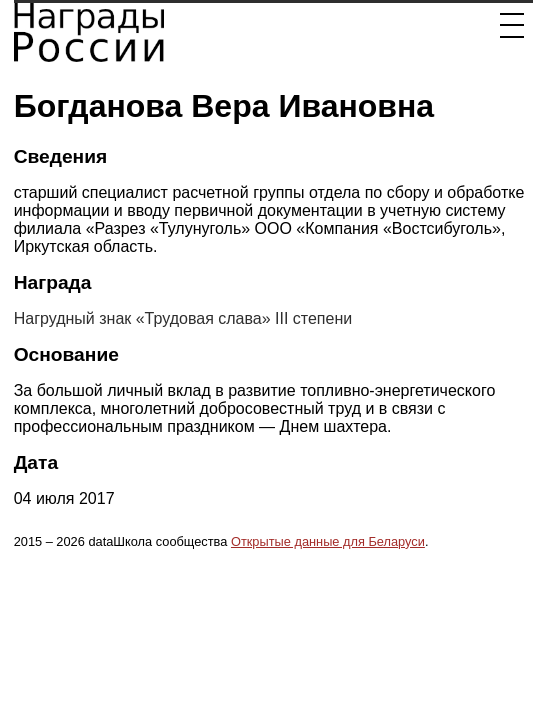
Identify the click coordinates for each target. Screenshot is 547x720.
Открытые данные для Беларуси (328, 541)
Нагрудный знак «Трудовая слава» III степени (183, 318)
